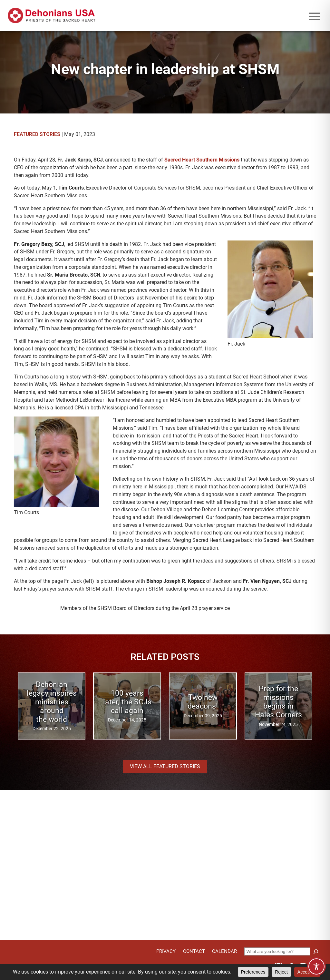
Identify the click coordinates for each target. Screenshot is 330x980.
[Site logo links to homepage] (52, 15)
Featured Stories (37, 134)
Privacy (166, 951)
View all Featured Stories (165, 766)
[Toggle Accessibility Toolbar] (316, 966)
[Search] (316, 952)
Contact (194, 951)
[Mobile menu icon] (315, 16)
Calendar (224, 951)
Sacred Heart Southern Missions (202, 160)
